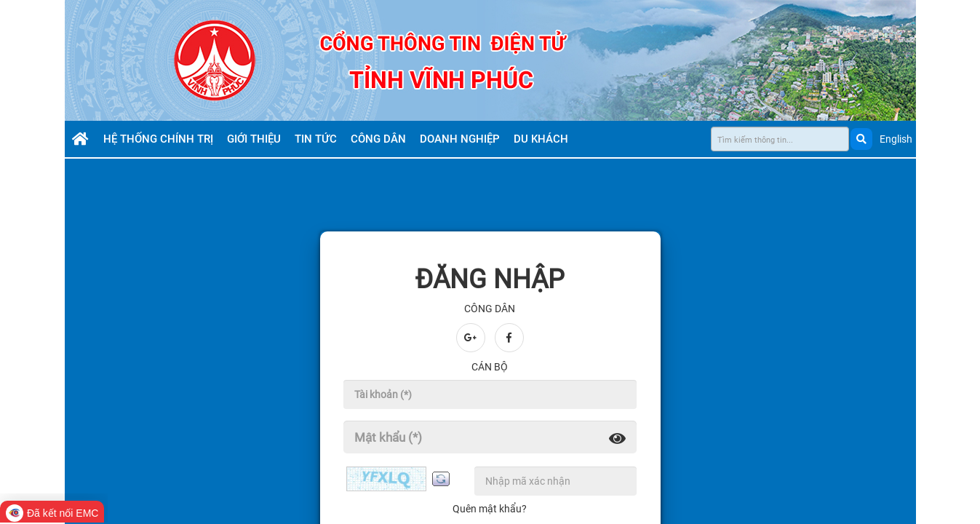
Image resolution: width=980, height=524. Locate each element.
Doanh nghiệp (461, 139)
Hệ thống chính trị (160, 139)
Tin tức (317, 139)
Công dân (380, 139)
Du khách (542, 139)
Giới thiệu (255, 139)
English (896, 139)
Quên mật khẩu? (490, 509)
